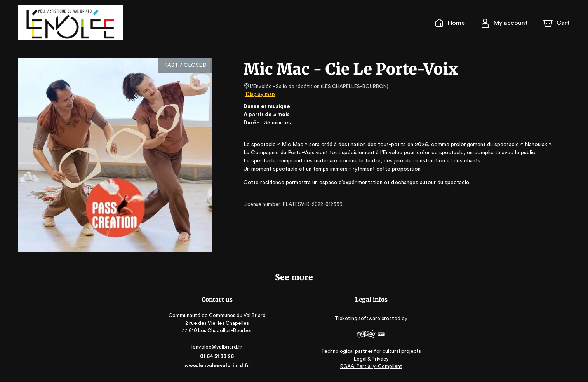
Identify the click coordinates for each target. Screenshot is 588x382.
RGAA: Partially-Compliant (370, 366)
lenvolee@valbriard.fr (217, 347)
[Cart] (557, 23)
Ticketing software (358, 318)
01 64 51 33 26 (218, 356)
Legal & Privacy (371, 359)
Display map (260, 94)
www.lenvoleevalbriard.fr (217, 365)
